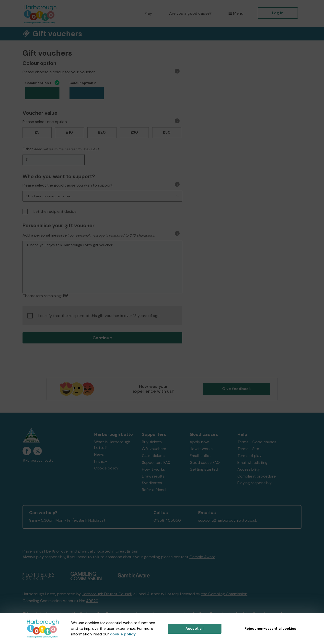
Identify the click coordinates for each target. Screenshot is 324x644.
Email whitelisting (252, 462)
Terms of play (249, 456)
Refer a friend (154, 490)
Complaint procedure (257, 476)
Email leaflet (200, 456)
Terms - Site (248, 449)
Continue (102, 338)
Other (28, 149)
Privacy (101, 461)
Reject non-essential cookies (270, 629)
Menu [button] (236, 13)
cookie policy (123, 634)
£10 (69, 132)
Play (148, 13)
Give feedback (237, 389)
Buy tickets (152, 442)
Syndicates (152, 483)
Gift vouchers (154, 449)
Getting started (204, 469)
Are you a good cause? (190, 13)
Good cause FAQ (205, 462)
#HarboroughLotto (38, 461)
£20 (102, 132)
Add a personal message (45, 235)
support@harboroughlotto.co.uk (228, 520)
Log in (278, 13)
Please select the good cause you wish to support (68, 185)
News (99, 454)
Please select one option (45, 122)
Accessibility (249, 469)
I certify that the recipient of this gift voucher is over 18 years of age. (94, 316)
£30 (134, 132)
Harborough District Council (107, 594)
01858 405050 (167, 520)
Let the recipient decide (50, 212)
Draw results (153, 476)
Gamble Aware (202, 557)
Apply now (199, 442)
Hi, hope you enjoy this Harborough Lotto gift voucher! (102, 267)
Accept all (195, 629)
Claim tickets (153, 456)
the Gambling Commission (224, 594)
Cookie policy (106, 468)
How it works (153, 469)
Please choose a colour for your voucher (59, 72)
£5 (37, 132)
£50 (167, 132)
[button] (102, 196)
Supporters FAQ (156, 462)
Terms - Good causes (257, 442)
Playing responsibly (255, 483)
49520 (92, 601)
